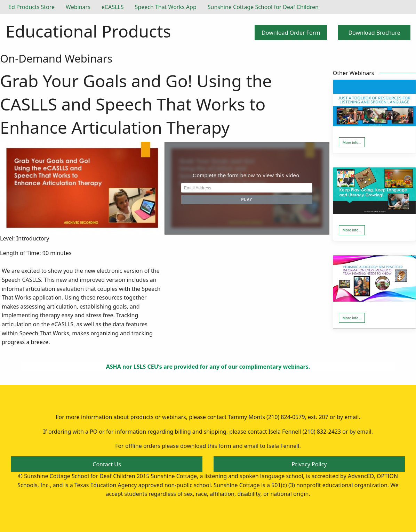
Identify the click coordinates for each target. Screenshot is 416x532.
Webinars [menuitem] (78, 7)
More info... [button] (352, 142)
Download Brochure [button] (374, 33)
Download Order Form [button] (291, 33)
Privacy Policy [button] (309, 464)
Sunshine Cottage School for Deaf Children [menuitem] (263, 7)
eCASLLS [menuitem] (113, 7)
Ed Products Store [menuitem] (31, 7)
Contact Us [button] (107, 464)
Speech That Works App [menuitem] (166, 7)
